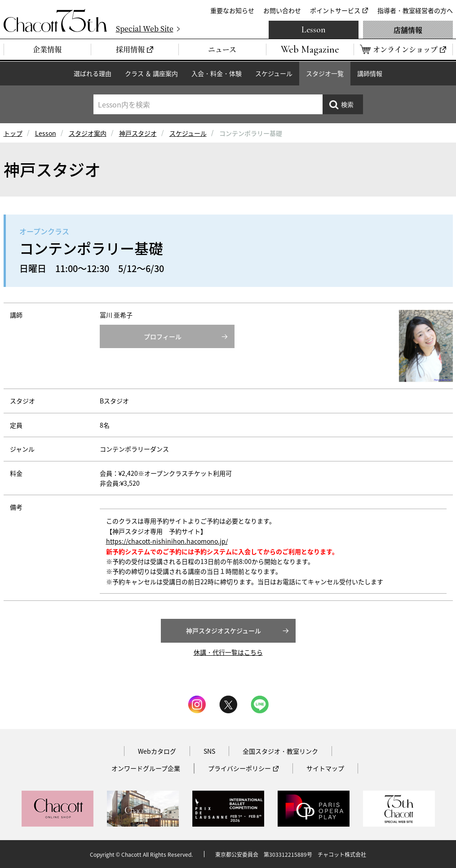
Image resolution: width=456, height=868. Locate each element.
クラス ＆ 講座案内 (151, 73)
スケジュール (274, 73)
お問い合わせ (282, 10)
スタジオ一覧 (325, 73)
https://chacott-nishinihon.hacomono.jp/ (167, 541)
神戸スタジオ (138, 133)
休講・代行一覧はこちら (228, 652)
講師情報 (370, 73)
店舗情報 (408, 30)
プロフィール (163, 336)
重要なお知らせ (232, 10)
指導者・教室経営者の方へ (415, 10)
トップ (13, 133)
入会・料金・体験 (217, 73)
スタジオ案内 (88, 133)
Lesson (314, 30)
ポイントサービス (335, 10)
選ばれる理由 (93, 73)
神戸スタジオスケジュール (224, 631)
